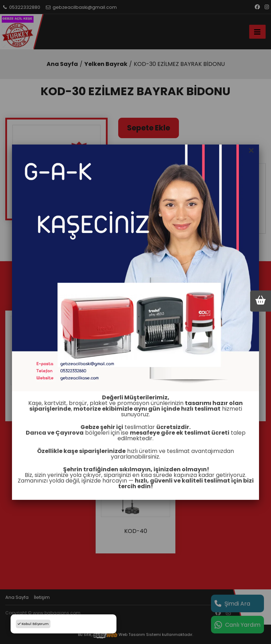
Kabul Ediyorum (33, 624)
